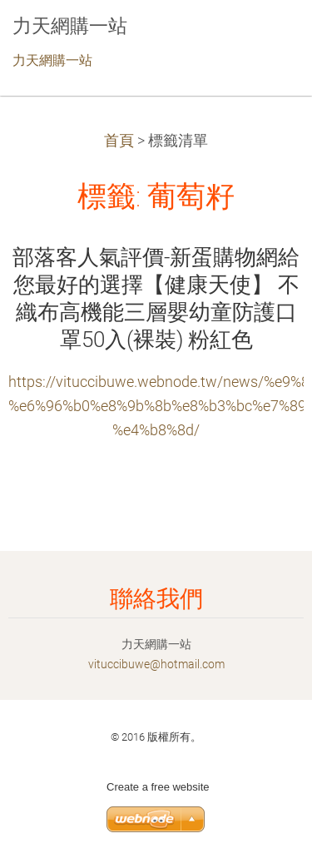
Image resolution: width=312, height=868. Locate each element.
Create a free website (158, 787)
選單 (266, 37)
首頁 (119, 141)
